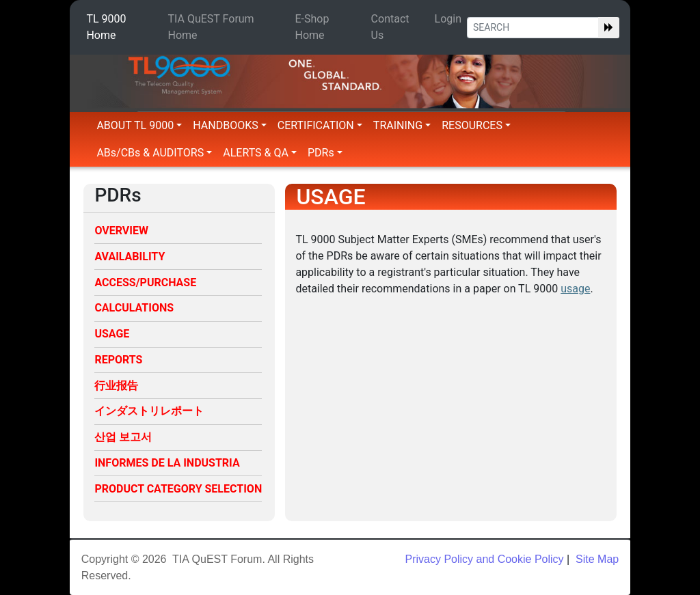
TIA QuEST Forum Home (211, 27)
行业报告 (116, 386)
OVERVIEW (121, 231)
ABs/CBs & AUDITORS (154, 153)
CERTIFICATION (320, 125)
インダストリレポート (149, 411)
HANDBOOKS (230, 125)
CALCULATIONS (134, 308)
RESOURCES (476, 125)
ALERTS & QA (260, 153)
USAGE (112, 334)
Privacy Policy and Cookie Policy (484, 559)
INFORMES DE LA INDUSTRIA (167, 463)
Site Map (596, 559)
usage (575, 289)
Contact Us (390, 27)
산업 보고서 (123, 437)
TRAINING (402, 125)
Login (448, 19)
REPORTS (118, 360)
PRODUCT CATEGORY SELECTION (178, 489)
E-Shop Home (312, 27)
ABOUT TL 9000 (139, 125)
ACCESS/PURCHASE (145, 282)
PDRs (325, 153)
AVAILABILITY (130, 257)
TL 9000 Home (106, 27)
